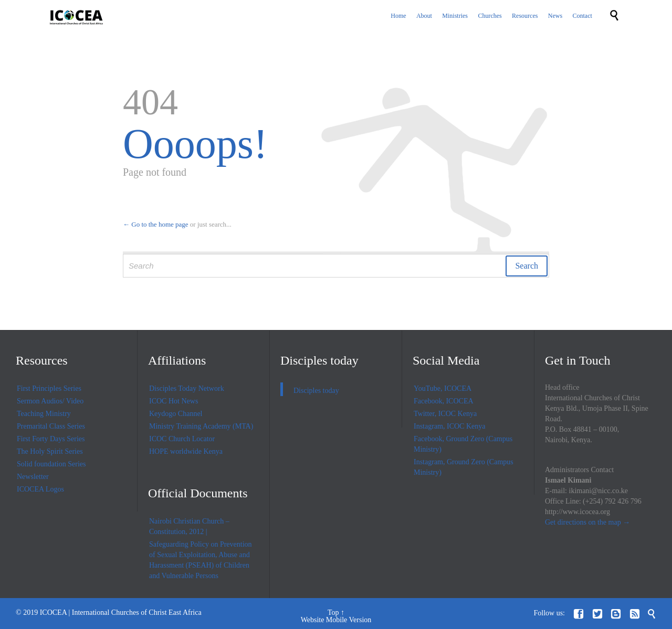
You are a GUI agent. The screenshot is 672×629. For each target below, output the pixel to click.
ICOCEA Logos (40, 489)
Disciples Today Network (187, 388)
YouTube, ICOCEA (443, 388)
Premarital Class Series (51, 426)
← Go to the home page (156, 224)
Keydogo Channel (176, 414)
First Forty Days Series (51, 439)
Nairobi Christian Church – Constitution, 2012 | (189, 526)
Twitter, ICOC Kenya (445, 414)
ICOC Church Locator (182, 439)
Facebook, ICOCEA (444, 401)
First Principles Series (49, 388)
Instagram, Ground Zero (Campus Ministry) (464, 467)
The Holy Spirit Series (50, 451)
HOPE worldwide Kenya (186, 451)
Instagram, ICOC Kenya (449, 426)
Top (333, 612)
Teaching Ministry (44, 414)
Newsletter (33, 477)
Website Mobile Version (336, 620)
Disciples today (319, 360)
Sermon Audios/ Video (50, 401)
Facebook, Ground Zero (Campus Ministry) (463, 444)
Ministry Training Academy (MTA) (201, 426)
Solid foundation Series (51, 464)
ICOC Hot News (174, 401)
